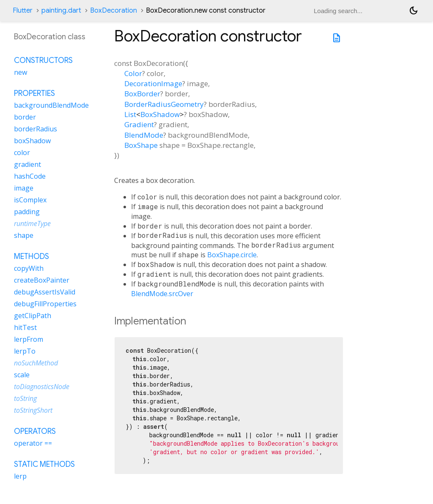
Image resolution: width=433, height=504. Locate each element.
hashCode (30, 176)
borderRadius (36, 129)
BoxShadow (160, 114)
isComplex (30, 200)
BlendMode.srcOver (162, 294)
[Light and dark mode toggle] (414, 11)
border (25, 117)
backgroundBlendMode (51, 105)
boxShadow (32, 141)
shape (24, 235)
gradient (27, 164)
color (22, 153)
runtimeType (32, 223)
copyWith (29, 268)
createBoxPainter (42, 280)
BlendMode (144, 135)
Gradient (139, 124)
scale (22, 375)
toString (25, 398)
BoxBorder (142, 94)
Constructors (43, 60)
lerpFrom (29, 339)
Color (133, 73)
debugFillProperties (45, 304)
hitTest (25, 327)
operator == (33, 443)
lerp (20, 476)
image (24, 188)
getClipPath (33, 316)
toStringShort (33, 410)
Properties (34, 93)
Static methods (44, 464)
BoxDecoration (114, 11)
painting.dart (61, 11)
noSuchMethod (36, 363)
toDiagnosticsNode (42, 387)
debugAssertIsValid (45, 292)
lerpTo (25, 351)
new (21, 72)
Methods (32, 256)
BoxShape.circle (232, 255)
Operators (35, 431)
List (130, 114)
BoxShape (141, 145)
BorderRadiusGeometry (164, 104)
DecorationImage (153, 83)
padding (27, 212)
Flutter (23, 11)
